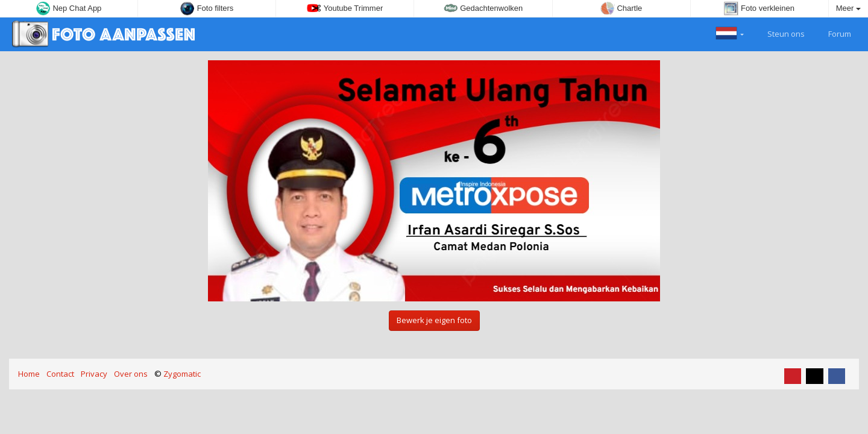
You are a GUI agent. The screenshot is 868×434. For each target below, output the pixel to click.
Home (29, 374)
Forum (833, 33)
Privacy (94, 374)
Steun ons (779, 33)
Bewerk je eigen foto (434, 320)
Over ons (131, 374)
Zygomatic (182, 374)
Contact (60, 374)
